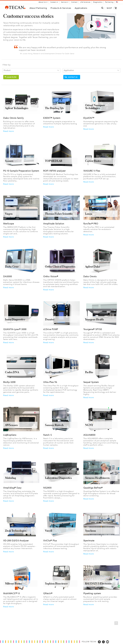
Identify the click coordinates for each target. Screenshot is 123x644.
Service (65, 2)
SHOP (109, 8)
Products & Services (61, 8)
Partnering (109, 2)
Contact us (71, 77)
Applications (81, 8)
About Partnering (38, 8)
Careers (54, 2)
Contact (74, 2)
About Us (43, 2)
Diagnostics (98, 2)
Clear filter (10, 77)
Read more (8, 131)
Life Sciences (85, 2)
